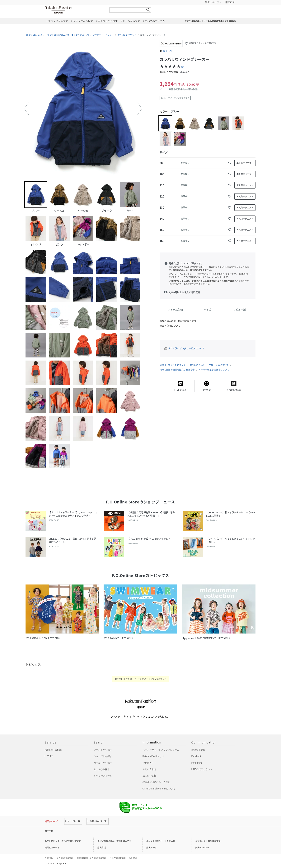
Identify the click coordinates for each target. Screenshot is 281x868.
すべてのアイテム (103, 776)
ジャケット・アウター (103, 35)
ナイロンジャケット (127, 35)
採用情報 (133, 858)
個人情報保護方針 (65, 858)
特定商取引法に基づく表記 (156, 782)
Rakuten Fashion (74, 10)
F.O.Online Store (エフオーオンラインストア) (67, 35)
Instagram (197, 763)
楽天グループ (212, 2)
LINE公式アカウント (202, 769)
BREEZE (168, 51)
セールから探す (102, 769)
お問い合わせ (149, 769)
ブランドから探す (103, 750)
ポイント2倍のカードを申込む (161, 841)
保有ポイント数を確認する (208, 841)
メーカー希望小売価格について (214, 370)
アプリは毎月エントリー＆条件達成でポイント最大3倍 (210, 21)
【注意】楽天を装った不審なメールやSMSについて (140, 679)
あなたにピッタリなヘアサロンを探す (63, 841)
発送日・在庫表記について (173, 365)
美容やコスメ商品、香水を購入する (114, 841)
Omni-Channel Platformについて (159, 789)
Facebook (196, 756)
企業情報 (49, 858)
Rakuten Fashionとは (153, 756)
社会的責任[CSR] (118, 858)
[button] (26, 109)
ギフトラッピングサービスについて (186, 348)
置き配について (197, 365)
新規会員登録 (198, 750)
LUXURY (49, 756)
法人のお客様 (149, 776)
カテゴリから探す (103, 763)
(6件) (184, 67)
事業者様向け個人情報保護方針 (91, 858)
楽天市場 (230, 2)
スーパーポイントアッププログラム (161, 750)
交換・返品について (219, 365)
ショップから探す (103, 756)
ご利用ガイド (149, 763)
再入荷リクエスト (245, 163)
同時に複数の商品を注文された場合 (177, 370)
